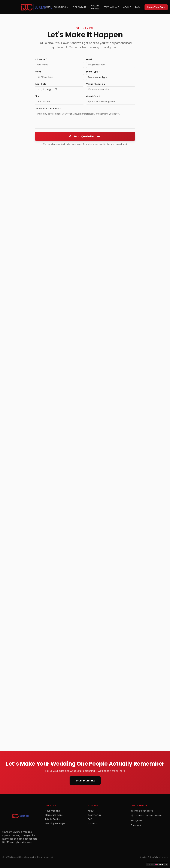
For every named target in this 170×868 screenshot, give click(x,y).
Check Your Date (156, 7)
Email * (90, 59)
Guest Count (93, 96)
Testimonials (111, 7)
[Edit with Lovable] (155, 864)
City (37, 96)
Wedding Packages (55, 823)
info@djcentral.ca (142, 811)
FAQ (137, 7)
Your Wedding (53, 811)
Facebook (136, 825)
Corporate (79, 7)
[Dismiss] (166, 864)
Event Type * (93, 72)
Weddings (61, 7)
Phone (38, 72)
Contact (92, 823)
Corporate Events (54, 815)
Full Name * (41, 59)
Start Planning (85, 780)
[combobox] (111, 77)
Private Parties (95, 7)
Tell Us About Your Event (48, 109)
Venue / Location (95, 84)
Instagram (136, 820)
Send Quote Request (85, 136)
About (127, 7)
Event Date (40, 84)
